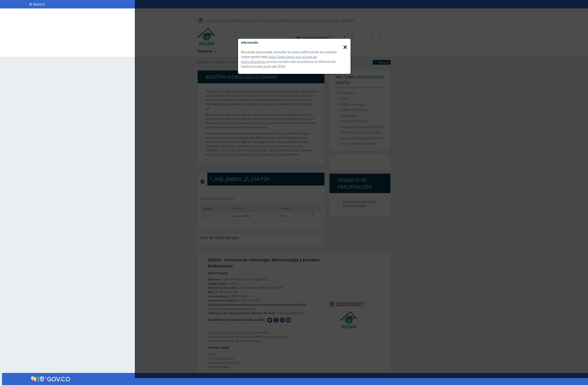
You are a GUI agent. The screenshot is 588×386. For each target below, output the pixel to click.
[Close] (345, 47)
